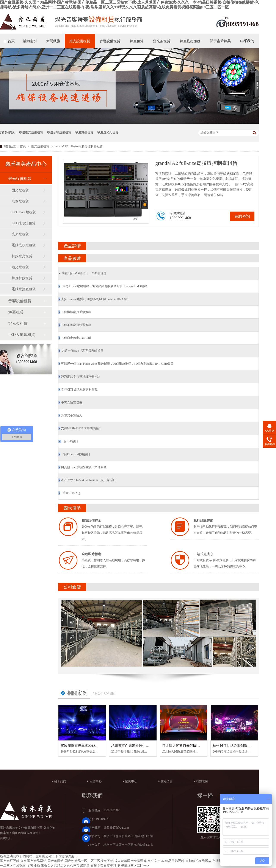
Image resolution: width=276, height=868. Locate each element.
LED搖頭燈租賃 (24, 223)
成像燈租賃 (20, 201)
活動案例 (30, 41)
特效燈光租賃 (22, 256)
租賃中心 (96, 781)
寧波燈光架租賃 (108, 132)
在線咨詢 (242, 216)
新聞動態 (53, 41)
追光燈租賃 (20, 267)
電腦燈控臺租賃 (24, 289)
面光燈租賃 (20, 190)
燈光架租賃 (162, 41)
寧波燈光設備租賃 (31, 132)
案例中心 (131, 781)
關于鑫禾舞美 (220, 41)
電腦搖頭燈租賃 (24, 245)
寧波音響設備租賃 (59, 132)
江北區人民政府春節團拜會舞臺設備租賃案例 (197, 746)
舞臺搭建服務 (190, 41)
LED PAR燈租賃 (24, 212)
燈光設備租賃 (80, 41)
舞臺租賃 (137, 41)
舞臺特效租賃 (22, 278)
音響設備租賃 (110, 41)
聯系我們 (247, 41)
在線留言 (167, 781)
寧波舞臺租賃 (84, 132)
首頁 (11, 41)
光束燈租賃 (20, 234)
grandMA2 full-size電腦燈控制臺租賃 (79, 146)
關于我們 (60, 781)
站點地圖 (202, 781)
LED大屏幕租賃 (22, 335)
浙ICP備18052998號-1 (26, 833)
